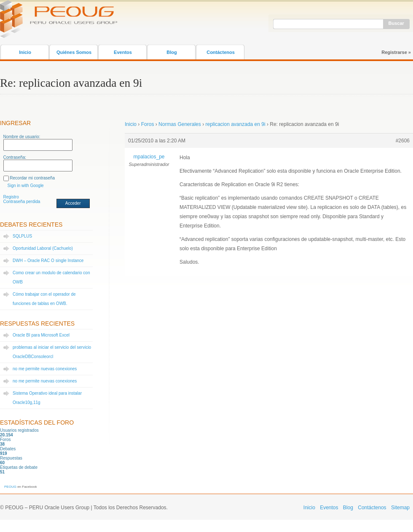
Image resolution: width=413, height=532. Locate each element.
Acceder (73, 203)
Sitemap (400, 508)
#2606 (403, 141)
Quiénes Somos (74, 52)
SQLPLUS (22, 236)
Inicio (25, 52)
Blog (172, 52)
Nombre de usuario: (22, 137)
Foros (148, 124)
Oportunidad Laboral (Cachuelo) (43, 248)
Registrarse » (396, 52)
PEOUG (10, 487)
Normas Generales (180, 124)
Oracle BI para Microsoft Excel (41, 335)
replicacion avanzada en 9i (235, 124)
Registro (11, 197)
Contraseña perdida (22, 202)
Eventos (123, 52)
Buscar (396, 23)
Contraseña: (15, 157)
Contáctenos (221, 52)
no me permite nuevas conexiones (45, 369)
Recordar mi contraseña (32, 178)
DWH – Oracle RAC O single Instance (48, 261)
